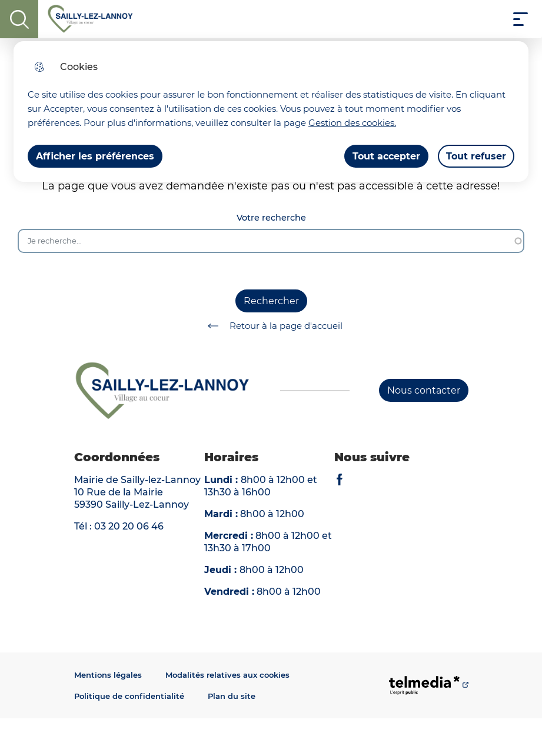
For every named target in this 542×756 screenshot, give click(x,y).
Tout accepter (386, 156)
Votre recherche (271, 218)
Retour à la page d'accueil (271, 326)
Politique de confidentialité (129, 696)
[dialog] (271, 111)
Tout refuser (476, 156)
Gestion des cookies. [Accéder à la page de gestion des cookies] (352, 123)
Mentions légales (108, 675)
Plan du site (232, 696)
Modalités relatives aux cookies (227, 675)
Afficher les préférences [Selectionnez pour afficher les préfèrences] (95, 156)
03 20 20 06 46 (129, 526)
